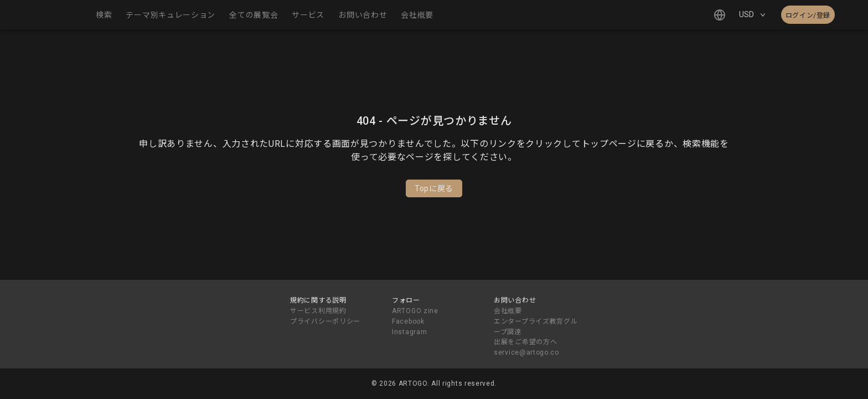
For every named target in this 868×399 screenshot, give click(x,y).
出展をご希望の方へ (525, 342)
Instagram (409, 332)
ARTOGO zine (415, 311)
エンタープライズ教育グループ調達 (536, 327)
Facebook (408, 321)
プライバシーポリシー (325, 321)
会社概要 (508, 311)
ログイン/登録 (808, 16)
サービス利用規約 (318, 311)
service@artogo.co (526, 352)
